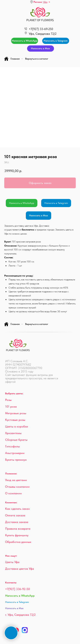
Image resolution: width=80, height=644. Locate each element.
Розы (8, 400)
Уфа (45, 2)
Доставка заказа (17, 522)
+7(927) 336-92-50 (17, 589)
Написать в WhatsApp (22, 203)
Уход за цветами (16, 480)
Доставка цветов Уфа (20, 569)
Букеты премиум (16, 460)
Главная (12, 59)
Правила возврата (18, 529)
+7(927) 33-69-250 (41, 29)
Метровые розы (16, 413)
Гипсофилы (12, 446)
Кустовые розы (15, 420)
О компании (13, 493)
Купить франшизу (17, 535)
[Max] (25, 632)
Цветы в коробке (17, 426)
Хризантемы (13, 433)
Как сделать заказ (17, 509)
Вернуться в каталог (37, 59)
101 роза (11, 406)
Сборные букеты (16, 440)
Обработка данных (18, 542)
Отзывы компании (17, 487)
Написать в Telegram (56, 203)
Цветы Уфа (12, 562)
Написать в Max (39, 215)
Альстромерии (15, 453)
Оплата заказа (15, 515)
